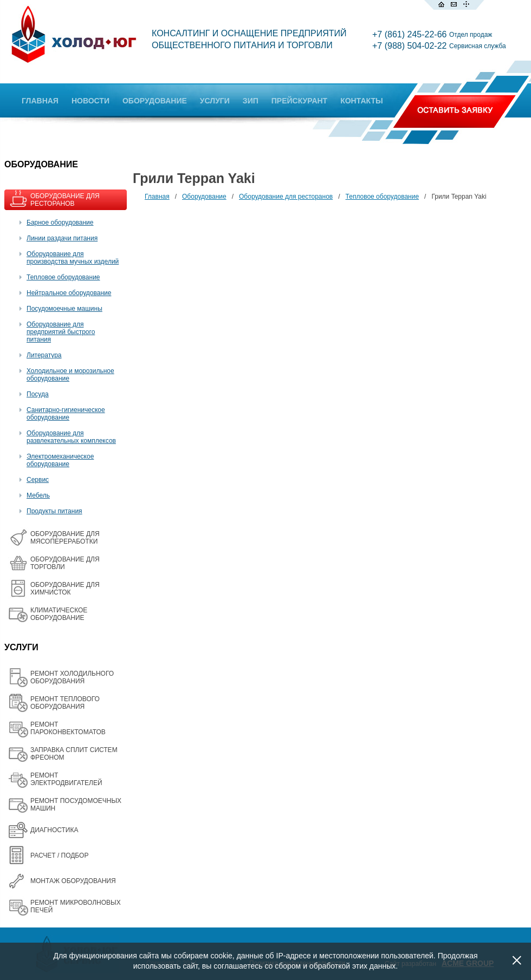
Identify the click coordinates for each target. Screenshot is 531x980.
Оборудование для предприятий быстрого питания (61, 332)
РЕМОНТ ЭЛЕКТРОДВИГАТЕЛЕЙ (66, 779)
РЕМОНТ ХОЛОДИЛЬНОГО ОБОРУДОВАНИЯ (72, 677)
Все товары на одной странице (147, 217)
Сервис (38, 480)
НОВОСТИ (90, 101)
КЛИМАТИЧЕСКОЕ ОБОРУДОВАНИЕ (59, 614)
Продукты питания (54, 511)
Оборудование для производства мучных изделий (73, 258)
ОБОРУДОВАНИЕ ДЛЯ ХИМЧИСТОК (65, 589)
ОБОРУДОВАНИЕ (155, 101)
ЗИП (251, 101)
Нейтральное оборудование (69, 293)
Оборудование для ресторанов (286, 197)
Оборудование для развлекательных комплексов (71, 437)
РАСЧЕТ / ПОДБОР (59, 855)
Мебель (38, 495)
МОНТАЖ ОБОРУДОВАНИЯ (73, 881)
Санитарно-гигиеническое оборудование (66, 414)
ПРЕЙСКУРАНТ (299, 101)
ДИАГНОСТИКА (54, 830)
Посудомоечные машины (64, 309)
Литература (44, 355)
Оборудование (204, 197)
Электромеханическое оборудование (60, 460)
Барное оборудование (60, 223)
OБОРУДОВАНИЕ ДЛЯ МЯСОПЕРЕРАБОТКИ (65, 538)
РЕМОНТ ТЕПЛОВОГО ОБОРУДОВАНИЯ (65, 703)
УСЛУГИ (215, 101)
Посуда (38, 394)
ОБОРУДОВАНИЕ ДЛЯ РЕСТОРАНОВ (65, 200)
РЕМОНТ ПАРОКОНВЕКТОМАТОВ (68, 728)
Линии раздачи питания (62, 238)
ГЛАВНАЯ (40, 101)
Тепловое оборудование (63, 277)
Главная (157, 197)
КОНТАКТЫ (361, 101)
